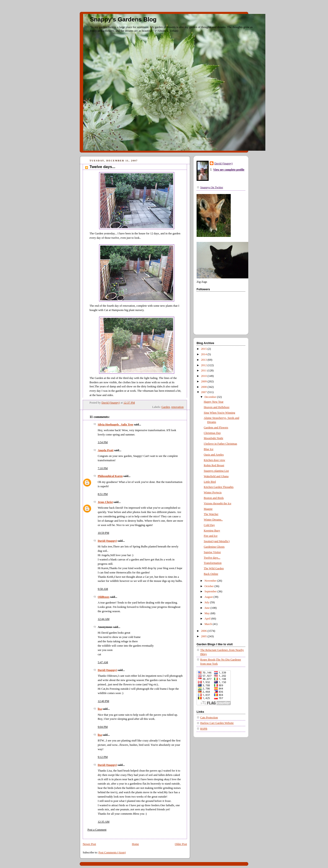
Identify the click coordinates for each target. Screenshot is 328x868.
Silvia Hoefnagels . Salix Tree (115, 425)
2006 (204, 631)
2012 (204, 365)
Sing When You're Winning (220, 413)
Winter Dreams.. (213, 520)
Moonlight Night (214, 438)
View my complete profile (229, 170)
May (208, 613)
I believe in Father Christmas (220, 444)
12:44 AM (104, 619)
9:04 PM (103, 727)
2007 (204, 392)
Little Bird (210, 482)
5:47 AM (103, 662)
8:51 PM (103, 494)
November (211, 581)
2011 (204, 371)
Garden (166, 407)
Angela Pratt (106, 450)
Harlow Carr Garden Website (217, 723)
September (211, 591)
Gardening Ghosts (214, 547)
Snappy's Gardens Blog (123, 19)
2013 (204, 360)
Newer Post (89, 844)
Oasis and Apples (214, 455)
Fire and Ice (211, 536)
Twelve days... (212, 558)
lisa (100, 709)
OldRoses (104, 597)
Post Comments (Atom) (112, 852)
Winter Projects (213, 492)
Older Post (181, 844)
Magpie (208, 509)
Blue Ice (209, 449)
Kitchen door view (215, 460)
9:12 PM (103, 757)
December (211, 397)
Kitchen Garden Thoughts (219, 487)
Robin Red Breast (214, 465)
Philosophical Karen (110, 476)
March (209, 624)
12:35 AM (104, 822)
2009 (204, 381)
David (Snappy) (107, 541)
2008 (204, 387)
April (208, 619)
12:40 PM (103, 701)
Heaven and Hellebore (217, 407)
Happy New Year (214, 402)
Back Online (211, 574)
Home (135, 844)
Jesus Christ (105, 502)
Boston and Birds (214, 498)
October (210, 586)
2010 (204, 376)
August (209, 597)
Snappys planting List (216, 471)
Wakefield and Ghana (216, 476)
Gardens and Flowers (216, 428)
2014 (204, 354)
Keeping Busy (212, 531)
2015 (204, 349)
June (208, 608)
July (207, 602)
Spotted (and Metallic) (217, 541)
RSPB (204, 729)
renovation (177, 407)
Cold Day (209, 525)
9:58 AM (103, 589)
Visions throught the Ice (218, 503)
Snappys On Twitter (212, 187)
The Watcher (211, 514)
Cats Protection (209, 718)
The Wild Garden (214, 568)
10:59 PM (103, 533)
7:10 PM (103, 468)
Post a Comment (97, 830)
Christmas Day (212, 433)
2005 (204, 636)
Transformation (213, 563)
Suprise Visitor (212, 552)
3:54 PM (103, 442)
